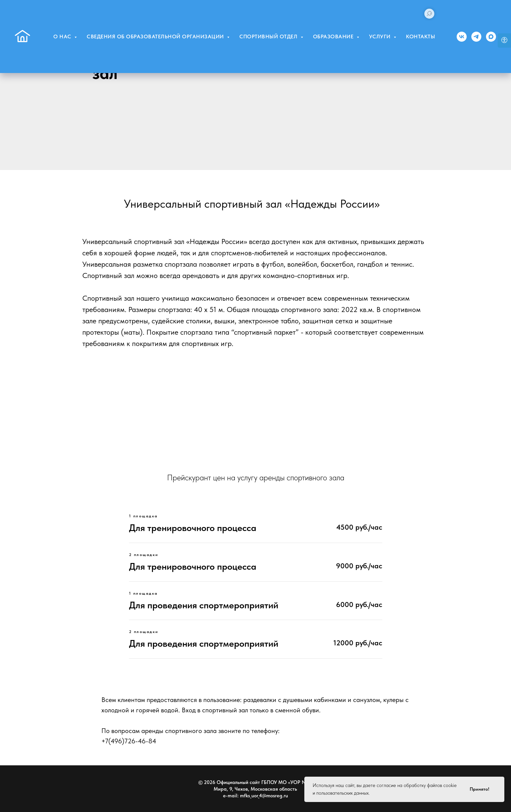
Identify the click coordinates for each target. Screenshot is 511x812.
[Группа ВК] (462, 37)
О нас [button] (63, 36)
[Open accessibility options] (504, 40)
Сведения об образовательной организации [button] (156, 36)
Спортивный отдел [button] (269, 36)
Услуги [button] (381, 36)
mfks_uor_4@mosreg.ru (264, 796)
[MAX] (491, 37)
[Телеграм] (476, 37)
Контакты (420, 36)
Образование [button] (334, 36)
